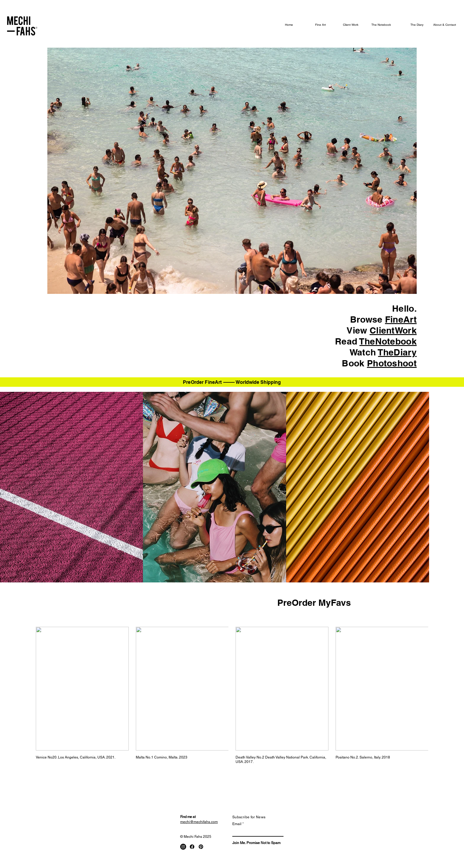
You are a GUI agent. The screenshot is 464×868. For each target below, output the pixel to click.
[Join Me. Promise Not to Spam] (256, 843)
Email (237, 824)
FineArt (401, 319)
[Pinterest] (201, 847)
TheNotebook (388, 341)
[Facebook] (192, 847)
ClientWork (393, 330)
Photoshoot (392, 363)
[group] (232, 695)
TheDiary (397, 352)
